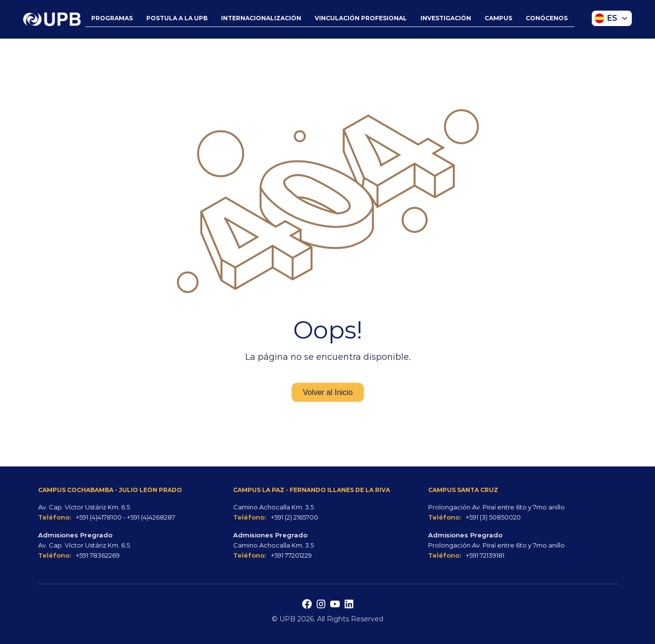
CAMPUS (498, 18)
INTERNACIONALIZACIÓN (261, 18)
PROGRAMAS (112, 18)
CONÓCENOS (547, 18)
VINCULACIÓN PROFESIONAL (361, 18)
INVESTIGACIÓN (446, 18)
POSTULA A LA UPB (177, 18)
